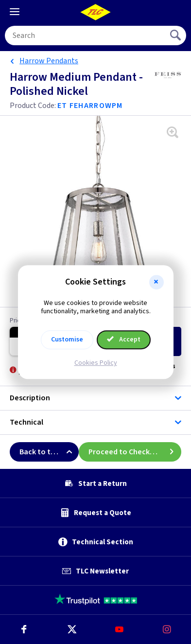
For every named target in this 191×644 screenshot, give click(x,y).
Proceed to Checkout (135, 452)
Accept (124, 340)
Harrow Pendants (49, 61)
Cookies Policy (96, 363)
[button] (156, 282)
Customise (67, 340)
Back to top (49, 452)
